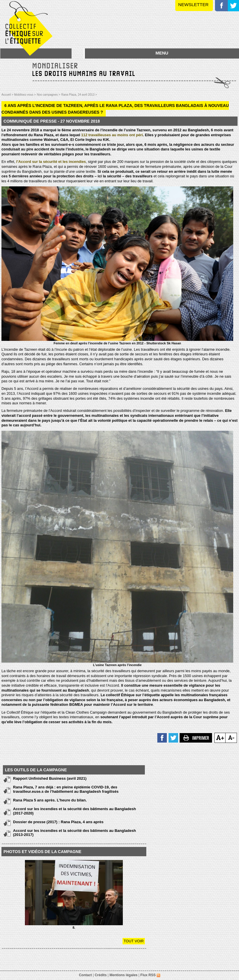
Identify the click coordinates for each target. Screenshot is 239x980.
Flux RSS (150, 975)
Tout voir (134, 941)
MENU (162, 53)
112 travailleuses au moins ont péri (112, 135)
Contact (85, 975)
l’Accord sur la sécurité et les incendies (51, 162)
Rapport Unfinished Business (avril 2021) (50, 778)
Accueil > (8, 95)
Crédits (101, 975)
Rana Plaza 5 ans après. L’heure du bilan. (50, 800)
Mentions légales (124, 975)
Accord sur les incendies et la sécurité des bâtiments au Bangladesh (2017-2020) (74, 811)
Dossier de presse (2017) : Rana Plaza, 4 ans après (58, 822)
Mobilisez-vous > (25, 95)
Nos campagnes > (49, 95)
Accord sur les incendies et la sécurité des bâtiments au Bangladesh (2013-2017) (74, 833)
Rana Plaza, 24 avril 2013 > (79, 95)
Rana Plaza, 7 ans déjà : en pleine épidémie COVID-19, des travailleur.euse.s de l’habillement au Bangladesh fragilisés (66, 789)
